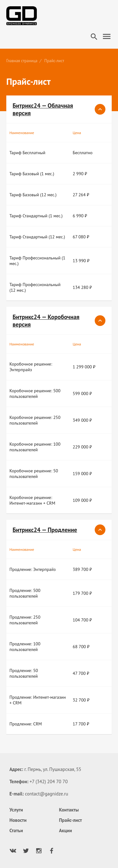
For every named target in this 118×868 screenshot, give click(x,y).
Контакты (69, 810)
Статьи (16, 830)
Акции (66, 830)
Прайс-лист (71, 820)
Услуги (16, 810)
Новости (18, 820)
